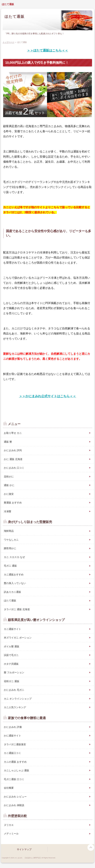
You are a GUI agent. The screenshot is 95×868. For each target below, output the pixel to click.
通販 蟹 (8, 442)
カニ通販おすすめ (14, 575)
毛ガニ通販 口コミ (14, 779)
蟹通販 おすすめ (13, 503)
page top (91, 847)
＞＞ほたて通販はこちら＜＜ (47, 50)
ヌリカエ (9, 825)
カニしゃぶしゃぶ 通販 (16, 770)
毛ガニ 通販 (10, 566)
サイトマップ (24, 849)
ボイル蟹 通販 (12, 646)
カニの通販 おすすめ (15, 762)
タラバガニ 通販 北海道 (17, 609)
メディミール (11, 834)
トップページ (8, 42)
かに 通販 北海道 (13, 459)
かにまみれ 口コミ (14, 468)
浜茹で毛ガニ (11, 655)
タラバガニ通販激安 (15, 744)
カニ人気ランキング (15, 707)
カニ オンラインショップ (18, 699)
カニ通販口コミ (12, 753)
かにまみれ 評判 (13, 450)
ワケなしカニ (11, 540)
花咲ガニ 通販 (12, 681)
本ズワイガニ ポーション (18, 638)
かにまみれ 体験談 (14, 805)
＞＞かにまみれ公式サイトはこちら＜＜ (47, 396)
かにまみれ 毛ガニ (14, 690)
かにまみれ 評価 (13, 727)
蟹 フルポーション (14, 672)
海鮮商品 (9, 531)
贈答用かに (10, 548)
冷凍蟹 (8, 511)
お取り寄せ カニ (13, 433)
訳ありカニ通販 (12, 592)
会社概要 (9, 788)
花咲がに (9, 477)
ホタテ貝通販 (11, 664)
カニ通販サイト (12, 629)
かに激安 (9, 494)
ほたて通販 (8, 4)
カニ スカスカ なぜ (14, 557)
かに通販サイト (12, 736)
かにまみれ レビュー (15, 797)
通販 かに (9, 485)
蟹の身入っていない (15, 583)
